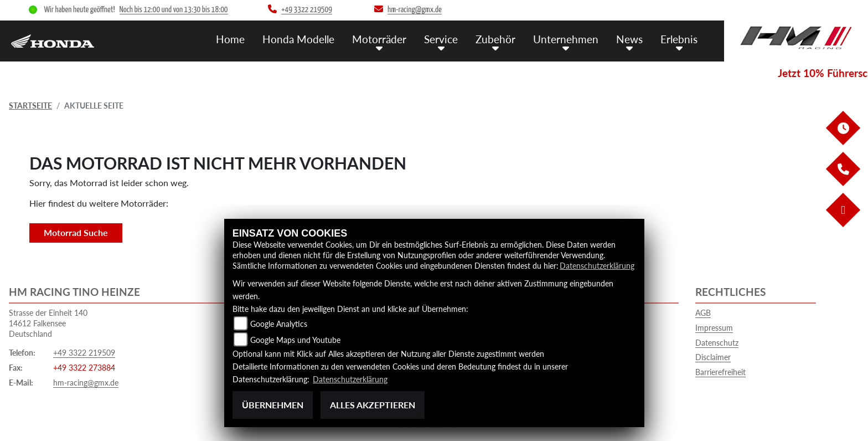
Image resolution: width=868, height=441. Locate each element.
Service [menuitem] (441, 39)
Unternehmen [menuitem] (566, 39)
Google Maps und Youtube (295, 340)
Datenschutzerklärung (597, 266)
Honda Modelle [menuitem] (298, 39)
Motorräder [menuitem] (379, 39)
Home (230, 39)
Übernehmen (273, 405)
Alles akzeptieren (373, 405)
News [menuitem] (629, 39)
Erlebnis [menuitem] (679, 39)
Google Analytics (279, 324)
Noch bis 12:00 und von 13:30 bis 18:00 (174, 10)
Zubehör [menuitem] (495, 39)
